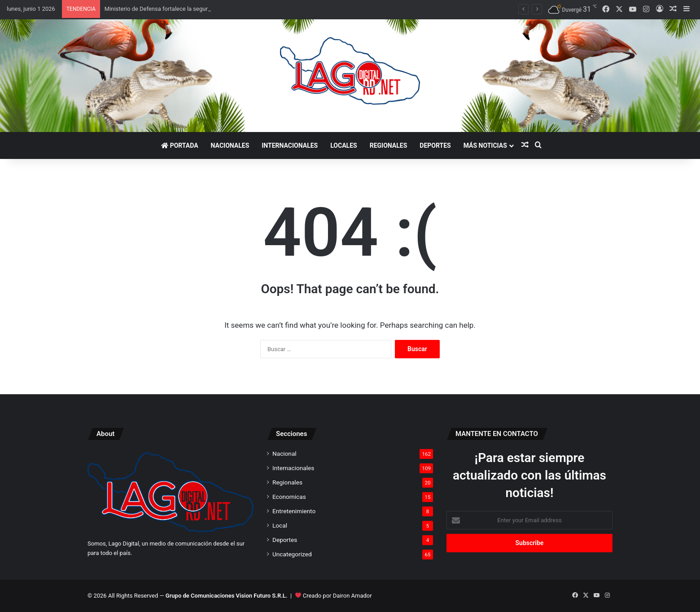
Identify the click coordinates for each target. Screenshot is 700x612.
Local (280, 525)
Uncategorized (292, 554)
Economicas (289, 497)
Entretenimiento (294, 511)
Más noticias (485, 145)
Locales (343, 145)
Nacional (284, 453)
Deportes (435, 145)
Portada (179, 145)
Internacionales (290, 145)
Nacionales (230, 145)
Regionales (389, 145)
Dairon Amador (352, 596)
